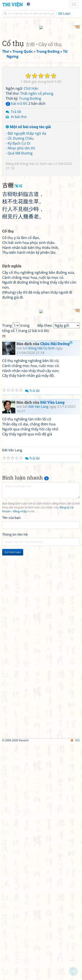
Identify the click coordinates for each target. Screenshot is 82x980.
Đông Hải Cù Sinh (33, 160)
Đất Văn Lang (52, 556)
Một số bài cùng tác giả (28, 123)
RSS (75, 895)
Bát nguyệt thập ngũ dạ (27, 129)
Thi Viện (12, 4)
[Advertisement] (41, 755)
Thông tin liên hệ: (15, 689)
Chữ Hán (31, 85)
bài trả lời (16, 99)
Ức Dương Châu (21, 134)
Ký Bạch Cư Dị (19, 139)
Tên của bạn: (12, 672)
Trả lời (16, 108)
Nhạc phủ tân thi (21, 144)
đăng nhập (20, 666)
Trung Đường (30, 94)
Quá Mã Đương (20, 149)
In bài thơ (19, 113)
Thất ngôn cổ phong (37, 89)
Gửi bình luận (13, 706)
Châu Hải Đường (56, 498)
